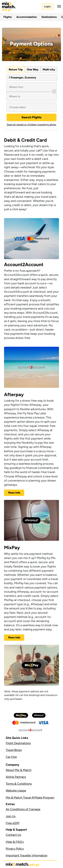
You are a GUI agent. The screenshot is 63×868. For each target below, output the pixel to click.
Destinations (49, 17)
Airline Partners (16, 777)
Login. (48, 6)
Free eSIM (13, 823)
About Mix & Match (19, 770)
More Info (14, 493)
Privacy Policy (15, 849)
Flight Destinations (18, 743)
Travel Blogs (14, 750)
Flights (7, 17)
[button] (58, 6)
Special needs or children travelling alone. (32, 125)
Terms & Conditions (19, 784)
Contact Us (13, 835)
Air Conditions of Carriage (23, 809)
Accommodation (27, 17)
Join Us (11, 816)
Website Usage (16, 791)
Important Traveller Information (27, 855)
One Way (33, 69)
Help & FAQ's (15, 842)
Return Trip (16, 69)
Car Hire (11, 757)
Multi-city (49, 69)
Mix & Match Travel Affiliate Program (30, 798)
